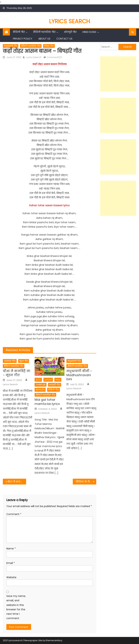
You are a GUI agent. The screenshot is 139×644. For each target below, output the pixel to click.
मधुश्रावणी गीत (11, 46)
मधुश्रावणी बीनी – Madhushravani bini (79, 375)
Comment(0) (54, 57)
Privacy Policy (23, 39)
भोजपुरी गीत (70, 32)
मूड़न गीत (24, 361)
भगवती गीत (55, 385)
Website (11, 577)
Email (11, 563)
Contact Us (64, 39)
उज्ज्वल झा (41, 385)
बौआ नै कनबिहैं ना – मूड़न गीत (17, 373)
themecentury (54, 640)
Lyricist (48, 380)
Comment (14, 514)
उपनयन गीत (10, 361)
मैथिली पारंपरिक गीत (44, 32)
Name (11, 549)
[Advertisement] (118, 74)
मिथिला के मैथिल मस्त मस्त (86, 482)
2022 (38, 380)
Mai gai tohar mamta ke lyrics (47, 402)
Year (58, 380)
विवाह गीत (49, 46)
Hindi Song (89, 32)
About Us (44, 39)
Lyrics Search (70, 21)
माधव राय (40, 390)
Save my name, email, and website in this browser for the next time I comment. (16, 607)
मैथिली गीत (19, 32)
